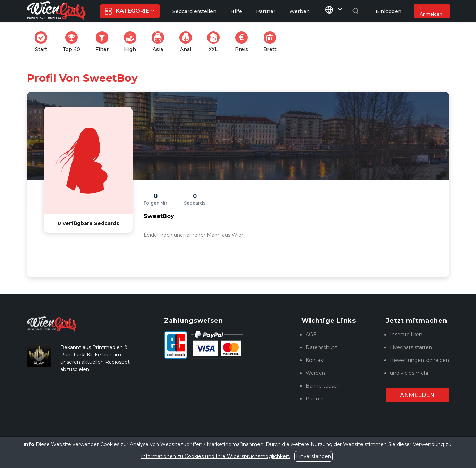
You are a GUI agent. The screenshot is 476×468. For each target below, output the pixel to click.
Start (43, 42)
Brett (272, 42)
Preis (244, 42)
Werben (315, 373)
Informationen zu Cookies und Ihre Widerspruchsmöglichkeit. (215, 456)
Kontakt (315, 360)
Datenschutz (321, 347)
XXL (215, 42)
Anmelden (417, 395)
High (132, 42)
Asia (160, 42)
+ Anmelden (431, 11)
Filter (104, 42)
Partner (315, 399)
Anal (188, 42)
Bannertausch (323, 386)
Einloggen (389, 11)
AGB (311, 335)
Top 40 (73, 42)
